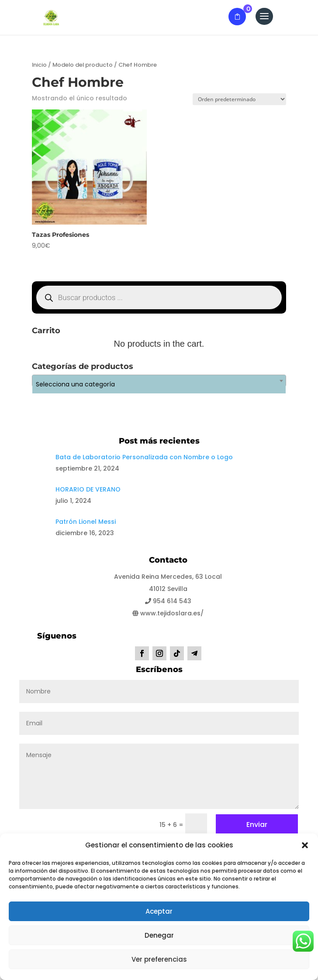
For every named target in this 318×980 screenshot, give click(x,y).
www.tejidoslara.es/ (168, 613)
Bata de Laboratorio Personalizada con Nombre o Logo (144, 457)
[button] (305, 845)
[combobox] (159, 381)
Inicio (39, 65)
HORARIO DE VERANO (88, 489)
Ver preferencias (159, 959)
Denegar (159, 935)
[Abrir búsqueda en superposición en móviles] (159, 297)
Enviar (257, 825)
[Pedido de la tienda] (239, 99)
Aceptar (159, 911)
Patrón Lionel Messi (86, 522)
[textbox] (159, 384)
